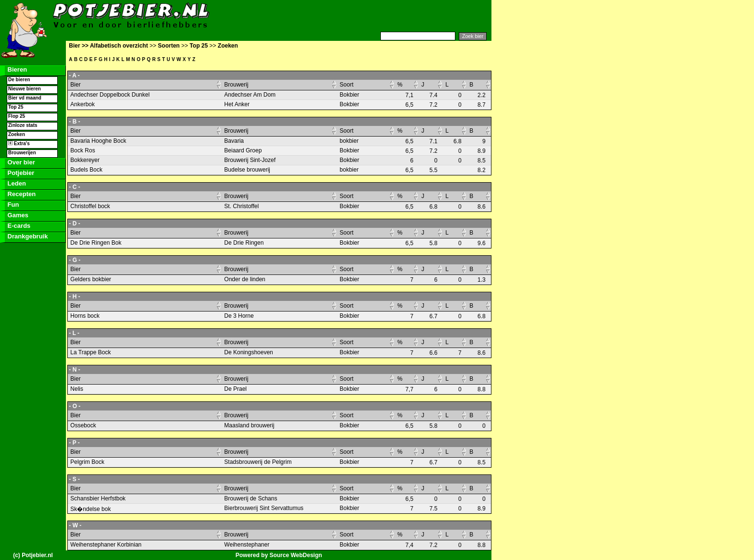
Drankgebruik (27, 236)
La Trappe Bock (90, 352)
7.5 (434, 509)
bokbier (349, 141)
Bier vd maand (25, 98)
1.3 (482, 280)
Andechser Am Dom (250, 95)
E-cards (18, 226)
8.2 (482, 170)
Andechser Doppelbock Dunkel (110, 95)
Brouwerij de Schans (251, 498)
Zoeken (17, 134)
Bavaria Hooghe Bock (98, 141)
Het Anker (237, 104)
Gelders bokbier (91, 279)
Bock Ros (82, 150)
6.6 (434, 353)
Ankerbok (82, 104)
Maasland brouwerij (249, 425)
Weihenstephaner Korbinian (106, 545)
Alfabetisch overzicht (119, 46)
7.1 (434, 141)
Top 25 (16, 107)
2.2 (482, 95)
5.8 (434, 243)
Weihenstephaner (247, 545)
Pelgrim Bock (87, 462)
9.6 (482, 243)
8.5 (482, 161)
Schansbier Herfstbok (98, 498)
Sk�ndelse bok (90, 509)
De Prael (235, 389)
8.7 (482, 105)
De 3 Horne (239, 316)
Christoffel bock (90, 206)
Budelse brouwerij (247, 170)
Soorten (169, 46)
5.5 (434, 170)
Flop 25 (17, 116)
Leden (16, 183)
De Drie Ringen (244, 243)
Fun (12, 205)
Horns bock (85, 316)
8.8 (482, 389)
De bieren (19, 80)
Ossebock (83, 425)
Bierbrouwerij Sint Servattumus (264, 508)
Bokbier (349, 95)
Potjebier (20, 173)
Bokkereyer (85, 160)
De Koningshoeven (248, 352)
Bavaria (234, 141)
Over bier (20, 162)
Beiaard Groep (243, 150)
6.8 (458, 141)
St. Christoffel (241, 206)
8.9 (482, 151)
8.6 (482, 207)
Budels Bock (86, 170)
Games (17, 215)
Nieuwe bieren (25, 89)
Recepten (21, 194)
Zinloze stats (23, 125)
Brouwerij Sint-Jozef (250, 160)
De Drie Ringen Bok (96, 243)
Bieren (16, 69)
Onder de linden (245, 279)
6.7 (434, 316)
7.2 (434, 105)
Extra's (19, 143)
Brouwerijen (22, 153)
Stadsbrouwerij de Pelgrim (258, 462)
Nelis (77, 389)
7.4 (434, 95)
